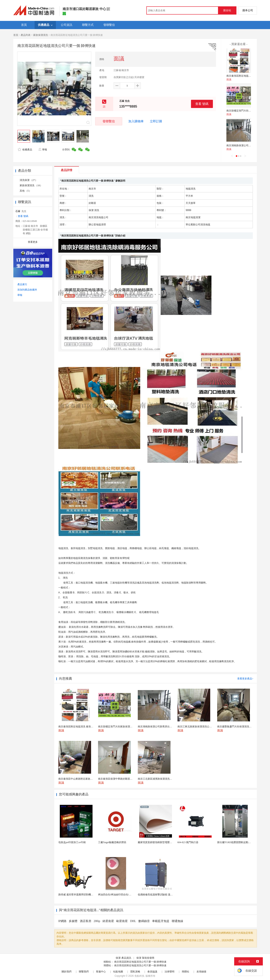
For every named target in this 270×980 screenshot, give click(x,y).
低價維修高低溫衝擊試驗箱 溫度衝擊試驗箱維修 (164, 895)
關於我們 (67, 972)
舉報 (43, 150)
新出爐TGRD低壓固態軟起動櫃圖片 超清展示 (242, 842)
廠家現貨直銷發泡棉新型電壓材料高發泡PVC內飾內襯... (168, 842)
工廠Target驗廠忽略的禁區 (112, 842)
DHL (133, 921)
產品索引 (22, 284)
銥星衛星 (109, 921)
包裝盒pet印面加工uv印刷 (72, 842)
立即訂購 (156, 121)
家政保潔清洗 (41, 35)
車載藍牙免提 (161, 921)
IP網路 (63, 921)
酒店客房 (86, 921)
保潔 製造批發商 (145, 958)
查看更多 (33, 242)
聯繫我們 (84, 972)
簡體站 (185, 972)
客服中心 (101, 972)
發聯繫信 (109, 121)
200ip (97, 921)
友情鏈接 (201, 972)
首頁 (16, 35)
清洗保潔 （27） (29, 180)
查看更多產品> (245, 679)
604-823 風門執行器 (188, 842)
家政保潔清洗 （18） (31, 185)
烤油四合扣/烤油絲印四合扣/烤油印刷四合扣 (122, 895)
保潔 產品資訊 (123, 958)
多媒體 (73, 921)
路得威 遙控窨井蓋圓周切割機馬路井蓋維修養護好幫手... (89, 895)
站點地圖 (118, 972)
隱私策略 (135, 972)
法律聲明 (169, 972)
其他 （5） (25, 191)
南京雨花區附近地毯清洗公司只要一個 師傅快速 (140, 962)
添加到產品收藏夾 (27, 290)
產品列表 (26, 35)
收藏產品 (25, 150)
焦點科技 (139, 976)
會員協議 (152, 972)
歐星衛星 (122, 921)
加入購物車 (136, 121)
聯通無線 (177, 921)
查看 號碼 (202, 104)
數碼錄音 (145, 921)
